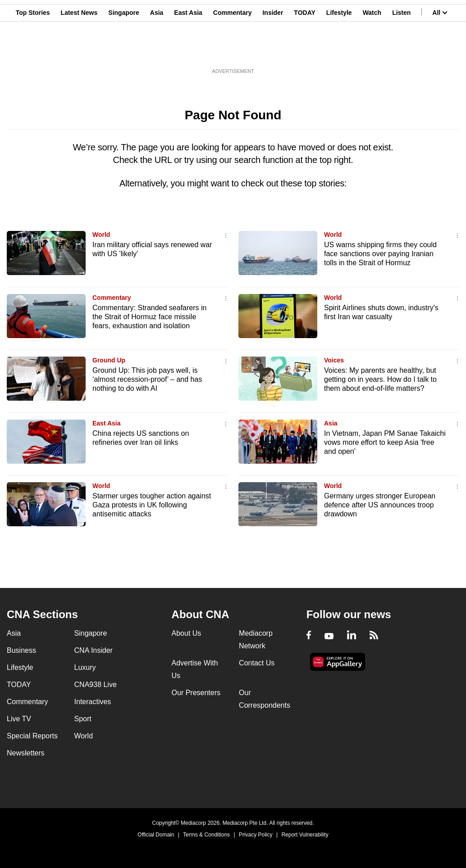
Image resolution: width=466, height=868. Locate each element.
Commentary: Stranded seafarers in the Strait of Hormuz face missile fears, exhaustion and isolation (149, 317)
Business (21, 650)
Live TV (19, 719)
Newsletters (26, 753)
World (101, 235)
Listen (401, 51)
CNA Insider (94, 650)
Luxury (85, 667)
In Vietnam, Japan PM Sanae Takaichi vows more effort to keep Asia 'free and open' (385, 442)
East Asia (188, 51)
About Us (187, 633)
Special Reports (32, 736)
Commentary (233, 51)
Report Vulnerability (305, 835)
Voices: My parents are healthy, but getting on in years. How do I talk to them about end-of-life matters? (380, 379)
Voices (334, 360)
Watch (372, 51)
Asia (157, 51)
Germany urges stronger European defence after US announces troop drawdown (380, 505)
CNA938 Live (96, 685)
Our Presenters (196, 693)
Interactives (93, 702)
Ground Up (109, 360)
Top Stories (33, 51)
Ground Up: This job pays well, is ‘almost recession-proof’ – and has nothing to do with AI (147, 379)
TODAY (304, 51)
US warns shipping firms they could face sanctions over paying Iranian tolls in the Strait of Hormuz (380, 254)
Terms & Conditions (206, 835)
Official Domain (156, 835)
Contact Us (257, 663)
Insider (273, 51)
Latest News (79, 51)
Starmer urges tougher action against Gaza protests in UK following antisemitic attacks (152, 505)
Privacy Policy (256, 835)
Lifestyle (339, 51)
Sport (83, 719)
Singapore (123, 51)
